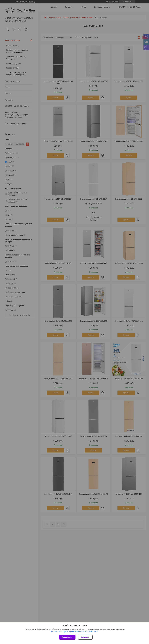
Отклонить (85, 637)
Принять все (67, 637)
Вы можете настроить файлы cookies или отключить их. (74, 632)
